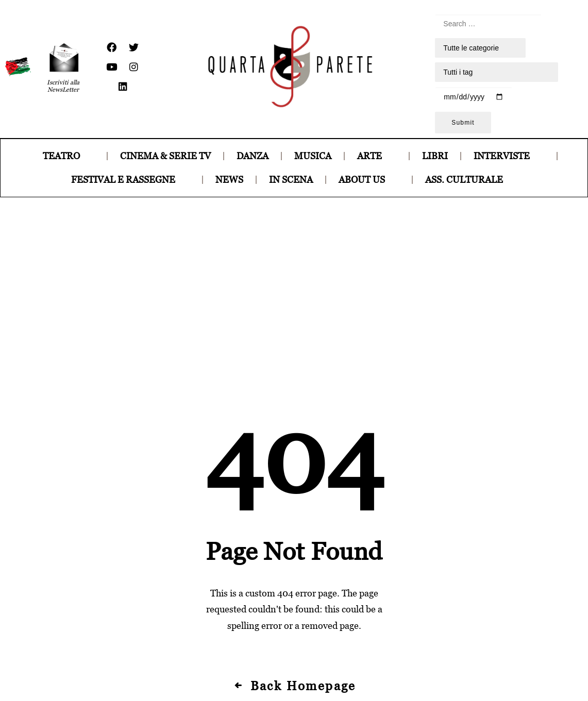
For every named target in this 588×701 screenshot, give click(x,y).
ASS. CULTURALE (471, 179)
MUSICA (313, 156)
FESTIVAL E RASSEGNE (130, 179)
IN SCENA (291, 179)
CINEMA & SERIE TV (165, 156)
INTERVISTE (509, 156)
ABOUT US (369, 179)
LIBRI (435, 156)
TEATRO (69, 156)
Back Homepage (294, 521)
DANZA (253, 156)
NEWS (229, 179)
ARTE (377, 156)
